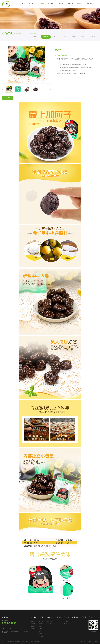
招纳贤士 (66, 624)
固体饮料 (93, 37)
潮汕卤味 (35, 37)
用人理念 (66, 621)
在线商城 (90, 3)
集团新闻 (50, 621)
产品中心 (41, 3)
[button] (3, 89)
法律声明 (90, 642)
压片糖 (83, 37)
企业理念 (33, 624)
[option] (27, 65)
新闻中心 (51, 3)
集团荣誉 (33, 629)
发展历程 (33, 626)
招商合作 (61, 3)
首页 (23, 3)
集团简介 (33, 621)
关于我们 (31, 3)
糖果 (55, 37)
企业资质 (50, 624)
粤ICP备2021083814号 (36, 642)
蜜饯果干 (46, 37)
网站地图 (84, 642)
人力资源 (70, 3)
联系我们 (80, 3)
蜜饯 (74, 37)
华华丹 (64, 37)
